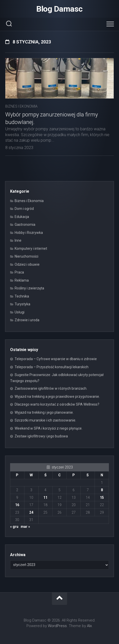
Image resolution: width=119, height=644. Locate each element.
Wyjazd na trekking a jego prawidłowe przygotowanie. (57, 397)
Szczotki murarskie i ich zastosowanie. (45, 420)
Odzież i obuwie (27, 264)
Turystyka (22, 304)
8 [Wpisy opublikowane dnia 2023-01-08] (102, 490)
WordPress (57, 626)
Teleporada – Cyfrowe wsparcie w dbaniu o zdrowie (56, 359)
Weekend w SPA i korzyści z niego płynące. (49, 428)
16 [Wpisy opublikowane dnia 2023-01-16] (17, 505)
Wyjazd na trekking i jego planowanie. (44, 412)
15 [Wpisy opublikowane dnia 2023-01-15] (102, 498)
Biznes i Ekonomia (21, 106)
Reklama (22, 280)
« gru (14, 527)
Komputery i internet (31, 249)
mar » (25, 527)
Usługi (20, 312)
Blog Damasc (59, 9)
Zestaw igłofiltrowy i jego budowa (41, 436)
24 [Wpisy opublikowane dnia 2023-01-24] (31, 512)
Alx (89, 626)
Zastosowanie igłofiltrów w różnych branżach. (51, 388)
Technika (22, 296)
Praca (19, 272)
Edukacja (22, 217)
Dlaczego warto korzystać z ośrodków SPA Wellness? (57, 404)
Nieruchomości (26, 256)
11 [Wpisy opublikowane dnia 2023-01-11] (45, 498)
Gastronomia (25, 225)
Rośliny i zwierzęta (29, 288)
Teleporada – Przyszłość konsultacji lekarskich (52, 367)
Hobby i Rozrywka (29, 233)
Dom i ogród (24, 209)
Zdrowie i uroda (27, 320)
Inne (18, 240)
